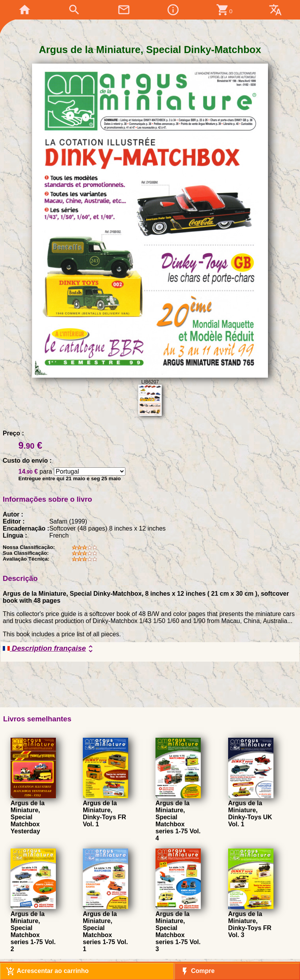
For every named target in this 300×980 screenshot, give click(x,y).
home (25, 10)
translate (275, 10)
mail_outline (124, 10)
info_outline (173, 10)
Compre (197, 971)
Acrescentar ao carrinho (47, 971)
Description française (49, 649)
